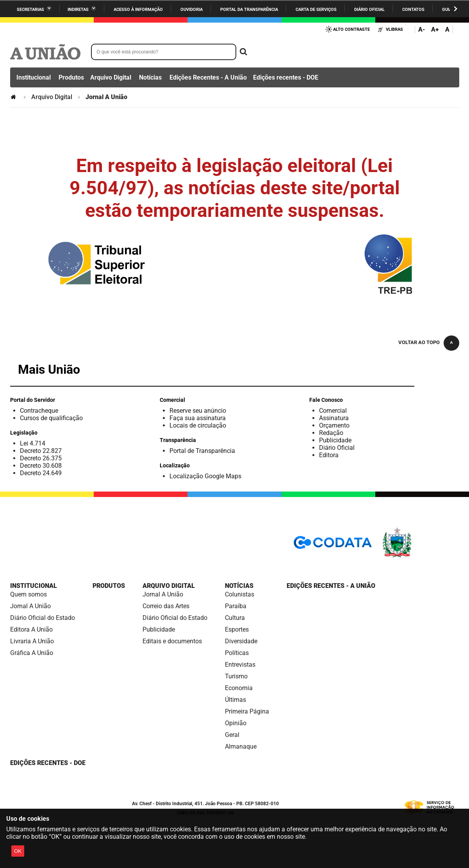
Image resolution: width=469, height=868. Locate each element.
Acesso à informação (138, 10)
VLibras (394, 29)
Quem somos (29, 594)
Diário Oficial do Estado (43, 618)
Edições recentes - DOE (286, 77)
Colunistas (240, 594)
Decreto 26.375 (41, 458)
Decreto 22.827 (41, 451)
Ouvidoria (192, 10)
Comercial (333, 411)
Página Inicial (14, 97)
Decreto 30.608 (41, 466)
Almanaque (241, 746)
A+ (435, 29)
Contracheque (39, 411)
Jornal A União (30, 606)
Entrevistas (240, 665)
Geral (232, 735)
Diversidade (241, 641)
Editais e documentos (172, 641)
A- (422, 29)
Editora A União (31, 629)
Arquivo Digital (111, 77)
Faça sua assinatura (198, 418)
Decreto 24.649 (41, 473)
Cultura (235, 618)
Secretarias (30, 10)
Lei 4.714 (33, 443)
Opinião (236, 723)
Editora (329, 455)
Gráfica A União (32, 653)
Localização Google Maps (205, 476)
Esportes (237, 629)
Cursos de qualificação (51, 418)
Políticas (237, 653)
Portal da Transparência (249, 10)
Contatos (413, 10)
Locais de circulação (198, 425)
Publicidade (335, 440)
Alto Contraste (351, 29)
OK (18, 851)
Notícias (150, 77)
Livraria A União (32, 641)
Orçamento (334, 425)
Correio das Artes (166, 606)
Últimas (235, 700)
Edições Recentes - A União (208, 77)
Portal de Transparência (202, 451)
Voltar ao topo (419, 342)
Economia (239, 688)
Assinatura (334, 418)
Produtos (71, 77)
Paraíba (236, 606)
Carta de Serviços (316, 10)
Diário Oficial (369, 10)
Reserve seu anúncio (198, 411)
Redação (331, 433)
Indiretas (78, 10)
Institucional (34, 77)
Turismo (236, 676)
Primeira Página (247, 711)
